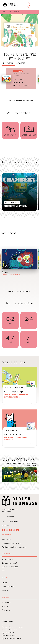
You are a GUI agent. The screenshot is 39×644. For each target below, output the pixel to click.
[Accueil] (10, 5)
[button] (15, 45)
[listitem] (3, 530)
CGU (3, 624)
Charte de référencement (9, 630)
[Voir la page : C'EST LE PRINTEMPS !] (19, 470)
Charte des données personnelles (12, 627)
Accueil (4, 12)
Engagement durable (8, 633)
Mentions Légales (7, 621)
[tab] (8, 63)
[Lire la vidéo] (20, 259)
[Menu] (32, 5)
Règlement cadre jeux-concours (12, 639)
